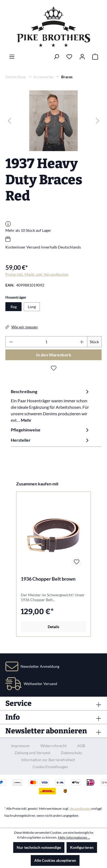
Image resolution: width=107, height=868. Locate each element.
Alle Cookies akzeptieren (55, 860)
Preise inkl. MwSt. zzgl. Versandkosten (37, 274)
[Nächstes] (98, 121)
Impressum (20, 746)
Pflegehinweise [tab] (51, 430)
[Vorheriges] (9, 121)
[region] (53, 121)
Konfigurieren (82, 847)
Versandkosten (80, 809)
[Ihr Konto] (82, 57)
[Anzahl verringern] (11, 342)
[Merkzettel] (69, 57)
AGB (81, 746)
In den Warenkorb (54, 355)
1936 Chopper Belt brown (48, 579)
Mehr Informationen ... (74, 837)
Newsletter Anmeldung (40, 666)
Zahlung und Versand (32, 753)
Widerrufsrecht (53, 746)
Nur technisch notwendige (39, 847)
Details (53, 627)
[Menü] (12, 57)
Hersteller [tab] (51, 440)
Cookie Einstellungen (50, 767)
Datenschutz (71, 753)
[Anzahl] (46, 342)
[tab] (51, 406)
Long (32, 307)
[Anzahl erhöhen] (82, 342)
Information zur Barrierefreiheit (48, 760)
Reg (14, 307)
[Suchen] (56, 57)
